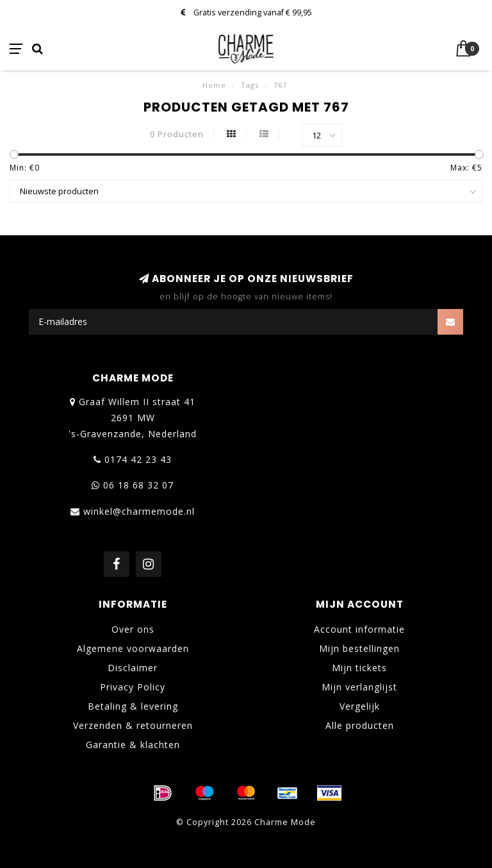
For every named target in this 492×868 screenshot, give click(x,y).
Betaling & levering (133, 706)
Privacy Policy (133, 687)
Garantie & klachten (133, 745)
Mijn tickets (359, 668)
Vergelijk (360, 706)
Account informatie (359, 629)
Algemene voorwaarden (133, 648)
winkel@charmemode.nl (139, 511)
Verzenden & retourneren (133, 725)
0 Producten (177, 134)
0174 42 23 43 (138, 459)
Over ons (133, 629)
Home (214, 85)
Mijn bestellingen (359, 648)
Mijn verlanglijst (359, 687)
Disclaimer (133, 668)
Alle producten (360, 725)
